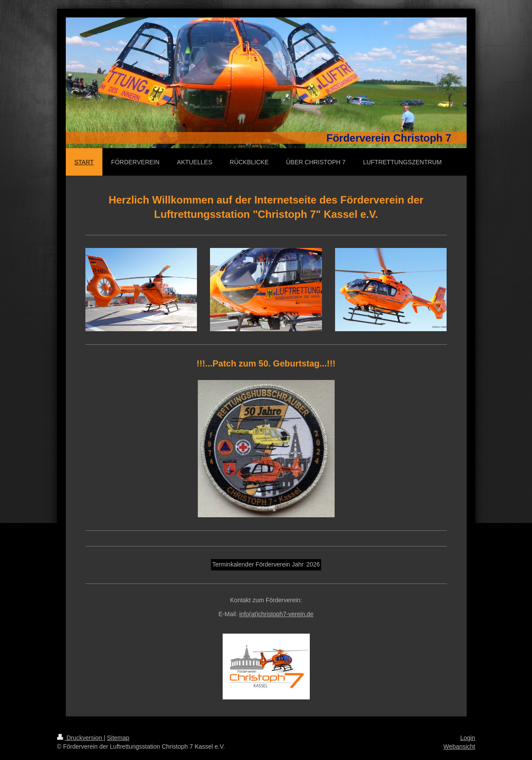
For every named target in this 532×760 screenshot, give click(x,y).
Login (468, 738)
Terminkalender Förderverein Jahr (258, 564)
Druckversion (80, 738)
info (276, 614)
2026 (313, 564)
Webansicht (459, 746)
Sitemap (118, 738)
